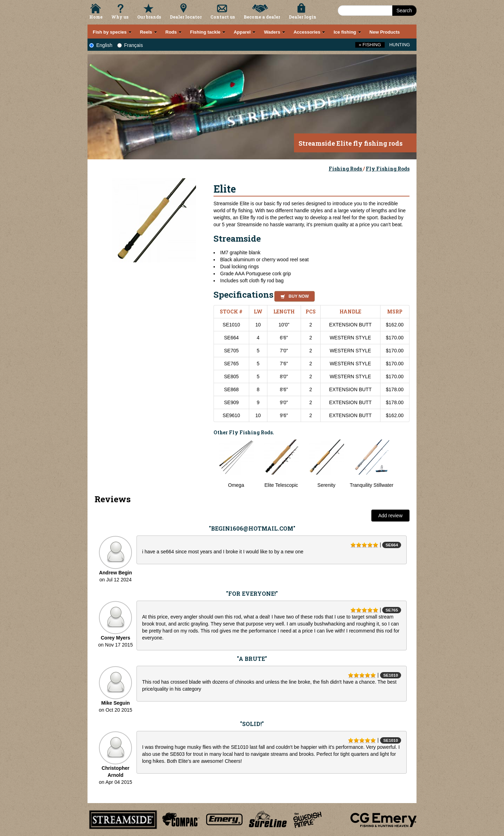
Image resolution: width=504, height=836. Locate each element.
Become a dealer (262, 17)
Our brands (149, 17)
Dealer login (303, 17)
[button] (293, 295)
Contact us (223, 17)
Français (130, 45)
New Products (385, 32)
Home (96, 17)
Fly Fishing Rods (388, 169)
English (101, 45)
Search (404, 11)
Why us (120, 17)
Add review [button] (390, 516)
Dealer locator (186, 17)
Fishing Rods (346, 169)
